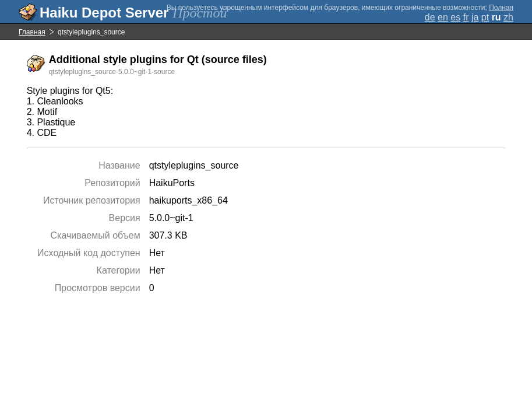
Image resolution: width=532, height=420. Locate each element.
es (455, 17)
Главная (32, 32)
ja (475, 17)
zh (508, 17)
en (443, 17)
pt (485, 17)
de (430, 17)
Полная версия (501, 12)
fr (466, 17)
